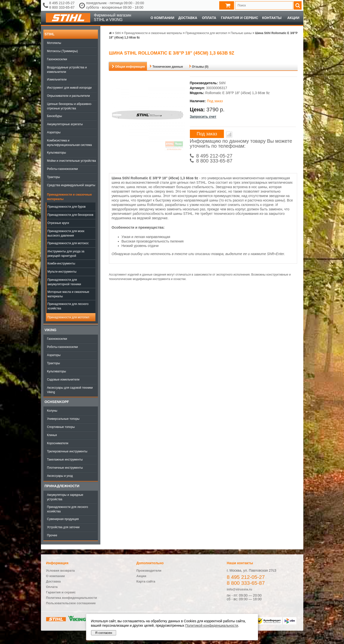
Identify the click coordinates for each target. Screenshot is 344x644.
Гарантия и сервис (240, 18)
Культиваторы (57, 153)
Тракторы (54, 177)
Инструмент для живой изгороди (69, 88)
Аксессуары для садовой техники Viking (70, 390)
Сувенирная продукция (63, 519)
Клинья (52, 435)
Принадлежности (62, 486)
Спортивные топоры (61, 427)
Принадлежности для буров (67, 207)
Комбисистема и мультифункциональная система (70, 143)
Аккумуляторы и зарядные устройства (65, 497)
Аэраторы (54, 132)
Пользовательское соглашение (71, 603)
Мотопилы (54, 43)
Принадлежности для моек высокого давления (66, 233)
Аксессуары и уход (60, 476)
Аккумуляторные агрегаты (65, 124)
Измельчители (57, 80)
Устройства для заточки (63, 527)
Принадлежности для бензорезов (71, 215)
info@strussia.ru (240, 589)
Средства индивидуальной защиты (71, 185)
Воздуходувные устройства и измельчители (67, 70)
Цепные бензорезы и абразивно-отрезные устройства (70, 106)
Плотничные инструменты (65, 468)
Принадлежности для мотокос (68, 243)
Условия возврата (61, 571)
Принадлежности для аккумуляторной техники (64, 282)
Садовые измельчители (63, 380)
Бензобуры (55, 116)
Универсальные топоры (63, 419)
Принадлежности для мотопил (68, 317)
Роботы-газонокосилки (63, 169)
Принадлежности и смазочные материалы (70, 197)
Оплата (209, 18)
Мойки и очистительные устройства (72, 161)
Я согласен (104, 633)
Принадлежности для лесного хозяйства (68, 306)
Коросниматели (58, 443)
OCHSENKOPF (57, 402)
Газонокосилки (57, 59)
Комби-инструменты (61, 263)
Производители (149, 571)
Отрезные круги (58, 223)
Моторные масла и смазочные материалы (68, 294)
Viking (51, 330)
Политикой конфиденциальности (212, 625)
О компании (162, 18)
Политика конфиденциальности (72, 598)
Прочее (52, 535)
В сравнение (229, 135)
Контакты (272, 18)
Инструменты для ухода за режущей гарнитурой (66, 254)
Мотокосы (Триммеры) (63, 51)
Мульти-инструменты (62, 272)
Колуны (52, 411)
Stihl (50, 34)
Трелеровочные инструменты (67, 451)
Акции (293, 18)
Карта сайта (146, 581)
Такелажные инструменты (65, 460)
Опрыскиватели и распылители (69, 96)
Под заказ (207, 134)
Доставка (188, 18)
